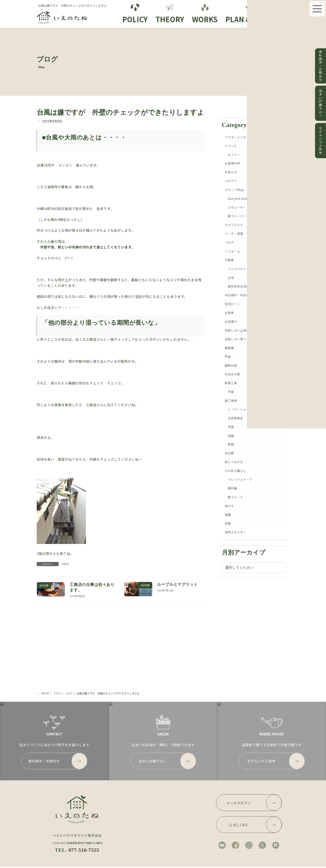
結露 (228, 515)
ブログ (65, 564)
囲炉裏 (232, 488)
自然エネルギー (236, 532)
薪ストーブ (235, 497)
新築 (231, 444)
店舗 (231, 436)
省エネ (230, 506)
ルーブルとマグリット (177, 584)
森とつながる (234, 462)
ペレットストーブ (240, 479)
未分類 (230, 453)
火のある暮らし (236, 471)
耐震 (228, 523)
